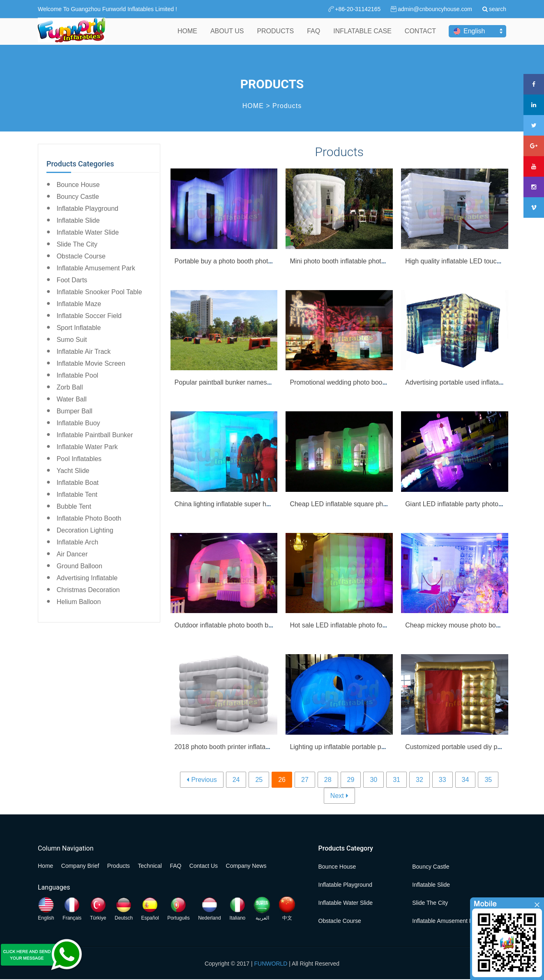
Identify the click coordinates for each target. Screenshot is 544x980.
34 (466, 780)
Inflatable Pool (77, 375)
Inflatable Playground (88, 209)
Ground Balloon (80, 566)
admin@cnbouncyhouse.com (435, 9)
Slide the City (77, 244)
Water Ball (72, 399)
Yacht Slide (73, 471)
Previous (204, 780)
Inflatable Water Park (87, 447)
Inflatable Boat (78, 483)
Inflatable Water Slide (88, 232)
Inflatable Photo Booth (89, 518)
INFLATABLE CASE (362, 36)
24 (236, 780)
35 (488, 780)
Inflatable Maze (79, 304)
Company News (246, 866)
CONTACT (420, 36)
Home (45, 866)
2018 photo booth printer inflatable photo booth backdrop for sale (269, 747)
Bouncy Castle (78, 197)
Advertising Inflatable (87, 578)
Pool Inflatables (79, 459)
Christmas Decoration (88, 590)
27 (305, 780)
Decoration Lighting (85, 530)
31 (396, 780)
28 (328, 780)
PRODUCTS (275, 36)
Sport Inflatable (79, 328)
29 (351, 780)
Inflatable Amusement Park (96, 268)
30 (373, 780)
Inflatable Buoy (78, 423)
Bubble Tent (74, 506)
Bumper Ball (75, 411)
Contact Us (204, 866)
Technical (150, 866)
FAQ (313, 36)
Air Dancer (72, 554)
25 (259, 780)
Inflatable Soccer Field (89, 316)
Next (337, 796)
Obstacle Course (81, 256)
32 (420, 780)
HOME (187, 36)
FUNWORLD (271, 964)
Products (287, 106)
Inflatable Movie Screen (91, 363)
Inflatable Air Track (84, 352)
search (498, 9)
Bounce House (78, 185)
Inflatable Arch (77, 542)
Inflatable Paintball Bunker (95, 435)
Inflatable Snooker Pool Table (99, 292)
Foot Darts (72, 280)
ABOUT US (227, 36)
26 (282, 780)
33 (443, 780)
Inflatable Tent (77, 495)
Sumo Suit (72, 340)
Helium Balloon (79, 602)
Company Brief (80, 866)
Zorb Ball (70, 387)
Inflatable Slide (78, 220)
